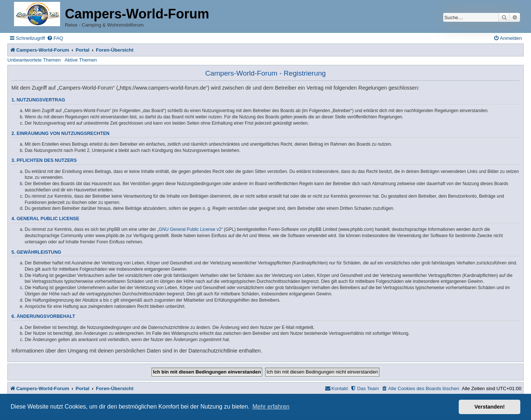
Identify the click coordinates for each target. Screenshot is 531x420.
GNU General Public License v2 (190, 229)
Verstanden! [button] (490, 407)
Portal (82, 50)
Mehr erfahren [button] (271, 407)
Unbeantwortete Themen (34, 60)
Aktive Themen (81, 60)
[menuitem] (55, 38)
